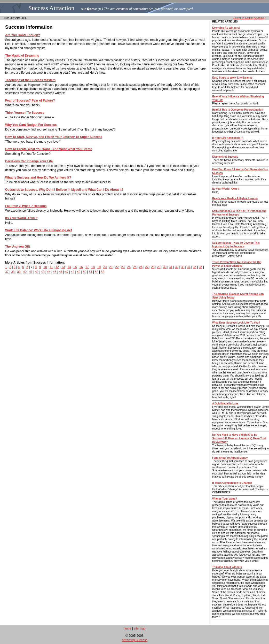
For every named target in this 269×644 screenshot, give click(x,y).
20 (105, 267)
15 (75, 267)
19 (99, 267)
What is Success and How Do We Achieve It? (38, 178)
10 (45, 267)
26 (141, 267)
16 (81, 267)
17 (87, 267)
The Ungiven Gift (18, 247)
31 (171, 267)
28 (153, 267)
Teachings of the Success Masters (30, 80)
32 (177, 267)
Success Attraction (51, 8)
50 (85, 272)
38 (13, 272)
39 (19, 272)
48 (73, 272)
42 (37, 272)
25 (135, 267)
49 (79, 272)
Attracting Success (134, 640)
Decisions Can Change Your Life (29, 161)
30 (165, 267)
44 (49, 272)
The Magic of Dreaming (22, 56)
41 (31, 272)
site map (140, 628)
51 (90, 272)
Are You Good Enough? (23, 35)
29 (159, 267)
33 (183, 267)
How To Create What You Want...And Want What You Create (49, 149)
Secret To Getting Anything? (249, 18)
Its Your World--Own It (21, 218)
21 (111, 267)
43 (43, 272)
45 (55, 272)
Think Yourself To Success (25, 113)
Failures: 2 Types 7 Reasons (26, 206)
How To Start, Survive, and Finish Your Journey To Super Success (54, 137)
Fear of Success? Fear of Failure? (30, 101)
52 (96, 272)
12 (57, 267)
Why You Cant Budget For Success (31, 125)
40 (25, 272)
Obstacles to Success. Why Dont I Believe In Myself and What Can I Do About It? (64, 190)
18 (93, 267)
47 (67, 272)
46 (61, 272)
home (127, 628)
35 (195, 267)
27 (147, 267)
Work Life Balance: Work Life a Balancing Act (39, 230)
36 (200, 267)
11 (51, 267)
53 (103, 272)
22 (117, 267)
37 (7, 272)
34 (189, 267)
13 (63, 267)
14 (69, 267)
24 (129, 267)
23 (123, 267)
